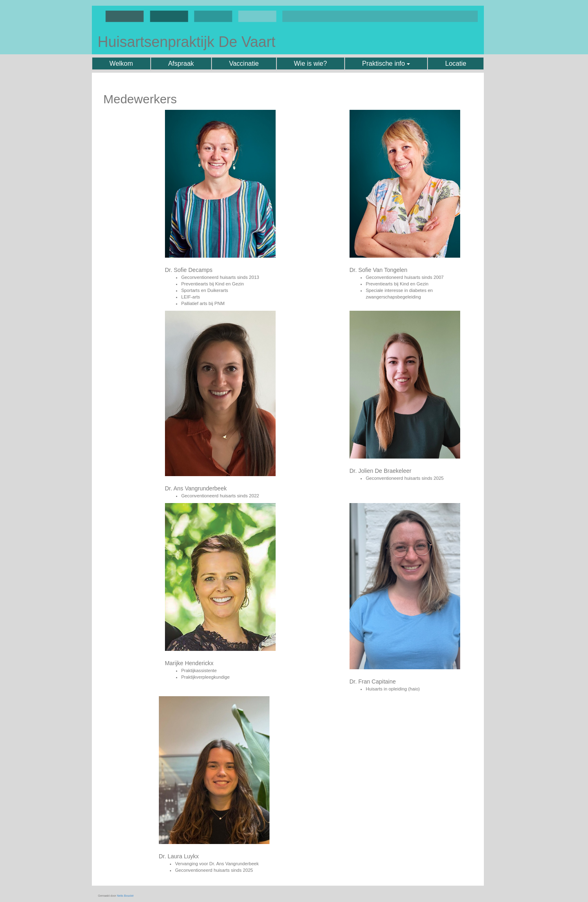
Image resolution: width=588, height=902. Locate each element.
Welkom (121, 63)
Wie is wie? (311, 63)
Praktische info (386, 63)
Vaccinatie (244, 63)
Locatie (456, 63)
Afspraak (181, 63)
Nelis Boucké (125, 896)
